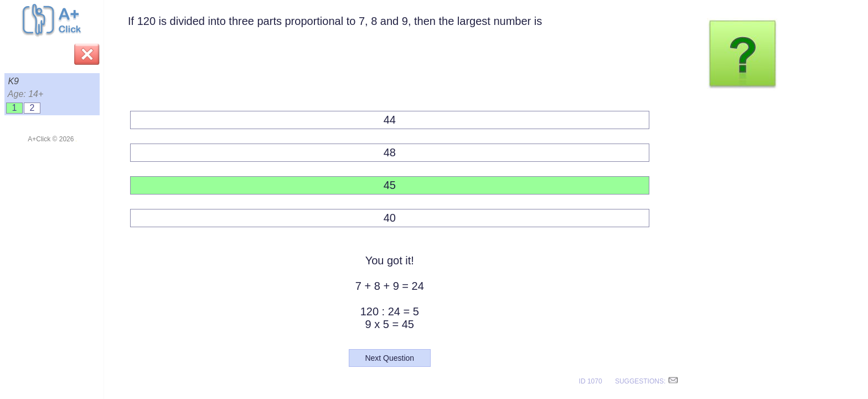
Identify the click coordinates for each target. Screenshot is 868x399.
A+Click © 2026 (52, 139)
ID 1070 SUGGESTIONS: (629, 381)
